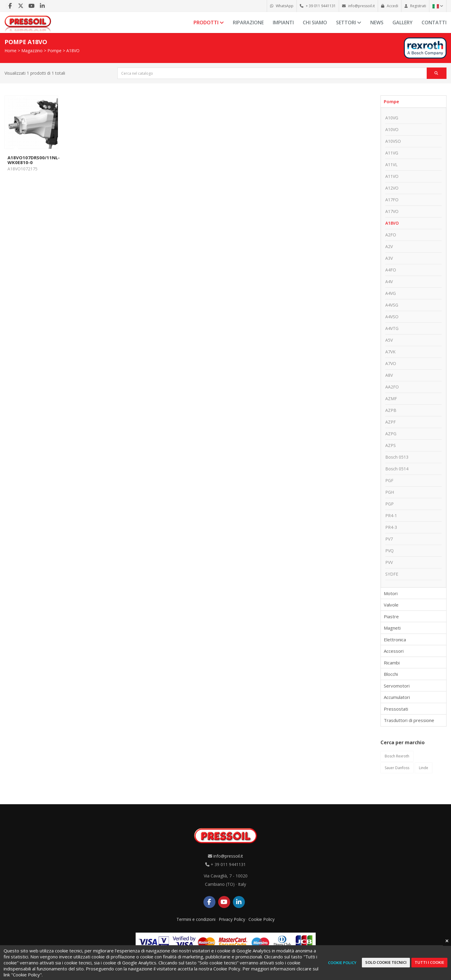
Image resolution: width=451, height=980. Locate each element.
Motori (391, 593)
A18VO (73, 51)
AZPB (391, 410)
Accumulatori (397, 697)
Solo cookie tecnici (386, 962)
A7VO (391, 363)
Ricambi (392, 663)
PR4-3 (391, 527)
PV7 (389, 539)
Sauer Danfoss (397, 768)
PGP (389, 504)
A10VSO (393, 141)
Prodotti (209, 22)
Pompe (54, 51)
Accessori (394, 651)
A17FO (392, 200)
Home (11, 51)
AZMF (391, 399)
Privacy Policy (232, 919)
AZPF (391, 422)
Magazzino (32, 51)
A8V (389, 375)
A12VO (392, 188)
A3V (389, 258)
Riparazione (248, 22)
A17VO (392, 211)
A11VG (392, 153)
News (377, 22)
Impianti (283, 22)
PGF (389, 480)
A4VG (391, 293)
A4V (389, 282)
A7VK (390, 352)
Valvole (391, 605)
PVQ (389, 551)
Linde (424, 768)
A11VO (392, 176)
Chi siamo (315, 22)
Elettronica (395, 640)
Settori (349, 22)
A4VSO (392, 317)
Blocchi (391, 674)
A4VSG (392, 305)
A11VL (391, 165)
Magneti (392, 628)
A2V (389, 246)
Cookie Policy (262, 919)
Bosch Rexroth (397, 756)
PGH (390, 492)
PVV (389, 562)
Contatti (434, 22)
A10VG (392, 118)
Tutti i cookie (429, 962)
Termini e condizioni (196, 919)
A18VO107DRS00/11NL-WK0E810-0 (34, 160)
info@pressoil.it (228, 856)
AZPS (391, 445)
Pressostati (396, 709)
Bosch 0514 (397, 469)
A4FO (391, 270)
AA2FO (392, 387)
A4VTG (392, 328)
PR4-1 (391, 515)
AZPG (391, 434)
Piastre (391, 616)
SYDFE (392, 574)
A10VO (392, 129)
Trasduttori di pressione (409, 720)
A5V (389, 340)
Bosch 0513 (397, 457)
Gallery (403, 22)
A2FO (391, 235)
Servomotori (397, 686)
